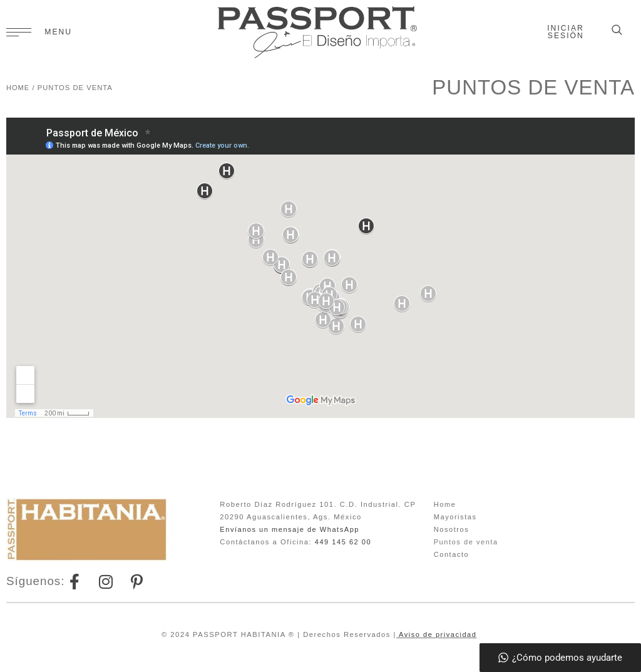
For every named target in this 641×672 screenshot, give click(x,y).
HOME (18, 88)
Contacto (452, 554)
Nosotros (452, 529)
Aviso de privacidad (436, 634)
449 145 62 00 (343, 542)
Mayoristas (455, 517)
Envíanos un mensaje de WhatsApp (290, 529)
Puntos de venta (466, 542)
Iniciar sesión (566, 32)
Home (445, 504)
